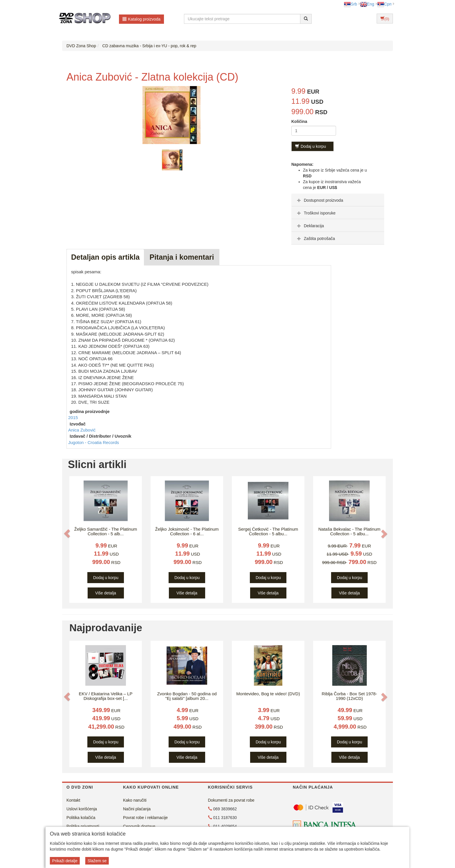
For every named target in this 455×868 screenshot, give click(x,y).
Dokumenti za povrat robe (231, 800)
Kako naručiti (135, 800)
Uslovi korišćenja (82, 809)
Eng (367, 4)
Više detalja (106, 593)
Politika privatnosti (83, 826)
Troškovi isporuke (316, 213)
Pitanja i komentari (182, 257)
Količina (299, 121)
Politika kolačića (81, 818)
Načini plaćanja (137, 809)
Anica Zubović (82, 430)
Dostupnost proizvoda (319, 200)
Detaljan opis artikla (105, 257)
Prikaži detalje (65, 861)
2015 (73, 417)
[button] (67, 534)
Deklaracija (310, 226)
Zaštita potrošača (315, 239)
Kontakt (73, 800)
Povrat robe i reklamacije (145, 818)
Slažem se (97, 861)
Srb (351, 4)
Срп (384, 4)
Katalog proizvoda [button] (141, 19)
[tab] (338, 200)
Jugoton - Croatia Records (94, 442)
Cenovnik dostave (139, 826)
